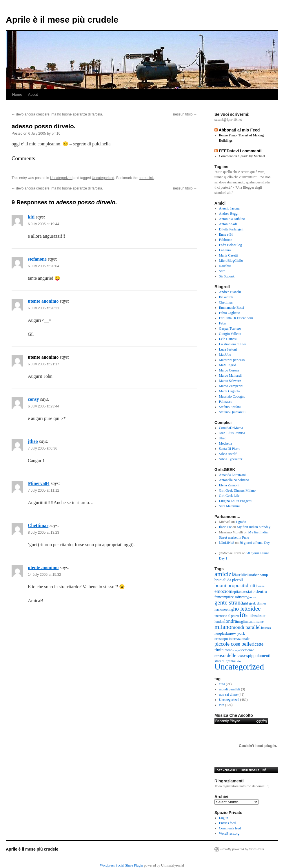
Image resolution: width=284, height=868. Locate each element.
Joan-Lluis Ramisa (232, 433)
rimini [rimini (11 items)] (220, 650)
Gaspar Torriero (230, 329)
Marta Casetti (229, 255)
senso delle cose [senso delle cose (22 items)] (230, 655)
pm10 (56, 133)
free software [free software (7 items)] (238, 597)
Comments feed (230, 828)
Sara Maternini (230, 506)
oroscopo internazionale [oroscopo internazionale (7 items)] (232, 639)
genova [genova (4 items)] (252, 597)
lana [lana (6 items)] (255, 616)
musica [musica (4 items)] (267, 628)
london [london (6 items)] (219, 622)
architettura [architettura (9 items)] (245, 575)
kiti (31, 217)
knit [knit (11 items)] (249, 616)
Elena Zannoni (229, 485)
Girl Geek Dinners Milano (237, 490)
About (33, 94)
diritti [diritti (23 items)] (251, 585)
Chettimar (38, 525)
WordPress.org (229, 833)
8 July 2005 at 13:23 (43, 533)
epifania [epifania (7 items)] (238, 592)
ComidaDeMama (231, 428)
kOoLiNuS (227, 543)
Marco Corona (229, 370)
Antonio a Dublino (232, 219)
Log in (224, 818)
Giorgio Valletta (230, 334)
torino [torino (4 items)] (238, 661)
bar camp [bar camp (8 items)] (261, 575)
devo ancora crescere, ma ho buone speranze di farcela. (57, 114)
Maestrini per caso (232, 360)
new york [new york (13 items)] (237, 633)
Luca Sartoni (228, 349)
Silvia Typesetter (231, 459)
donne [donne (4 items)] (261, 586)
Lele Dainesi (228, 339)
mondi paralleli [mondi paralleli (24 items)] (247, 627)
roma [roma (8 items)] (229, 650)
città (222, 684)
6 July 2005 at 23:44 (43, 406)
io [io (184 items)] (242, 615)
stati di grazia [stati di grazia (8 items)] (225, 661)
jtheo (33, 441)
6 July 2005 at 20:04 (43, 266)
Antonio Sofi (228, 224)
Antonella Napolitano (234, 480)
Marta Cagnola (230, 391)
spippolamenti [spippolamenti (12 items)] (258, 656)
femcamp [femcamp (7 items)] (221, 597)
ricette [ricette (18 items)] (257, 644)
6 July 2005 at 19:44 (43, 224)
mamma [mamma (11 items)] (253, 621)
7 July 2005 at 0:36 (42, 448)
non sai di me (228, 694)
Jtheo (223, 438)
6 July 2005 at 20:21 (43, 308)
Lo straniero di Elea (233, 344)
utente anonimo (43, 301)
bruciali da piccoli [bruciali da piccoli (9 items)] (229, 580)
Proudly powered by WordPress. (243, 849)
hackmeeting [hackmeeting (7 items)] (224, 609)
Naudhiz (225, 266)
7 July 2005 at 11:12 (43, 490)
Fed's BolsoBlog (231, 245)
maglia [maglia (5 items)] (242, 622)
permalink (146, 178)
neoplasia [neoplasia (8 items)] (222, 633)
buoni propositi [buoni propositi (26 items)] (230, 585)
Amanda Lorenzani (232, 475)
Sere (222, 271)
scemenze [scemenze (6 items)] (247, 650)
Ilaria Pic (225, 527)
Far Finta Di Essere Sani (236, 318)
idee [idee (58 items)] (255, 609)
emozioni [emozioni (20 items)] (223, 591)
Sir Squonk (227, 276)
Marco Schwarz (230, 381)
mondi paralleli (230, 689)
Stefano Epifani (230, 407)
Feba (222, 323)
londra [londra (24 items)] (231, 621)
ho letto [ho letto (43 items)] (242, 609)
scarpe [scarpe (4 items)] (236, 650)
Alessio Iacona (229, 208)
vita (222, 705)
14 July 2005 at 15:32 (44, 575)
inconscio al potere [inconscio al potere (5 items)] (227, 616)
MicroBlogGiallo (231, 261)
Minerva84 (39, 483)
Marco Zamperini (231, 386)
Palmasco (226, 402)
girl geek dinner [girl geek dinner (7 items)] (255, 603)
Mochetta (226, 443)
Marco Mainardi (230, 376)
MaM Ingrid (228, 365)
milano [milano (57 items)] (223, 627)
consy (33, 399)
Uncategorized (61, 178)
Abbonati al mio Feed (239, 130)
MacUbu (225, 355)
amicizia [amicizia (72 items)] (225, 574)
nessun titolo (185, 114)
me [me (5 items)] (262, 622)
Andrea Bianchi (230, 292)
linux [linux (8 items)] (262, 616)
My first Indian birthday (254, 527)
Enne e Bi (226, 234)
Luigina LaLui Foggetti (235, 501)
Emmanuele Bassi (232, 308)
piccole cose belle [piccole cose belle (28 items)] (233, 644)
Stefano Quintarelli (232, 412)
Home (17, 94)
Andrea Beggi (229, 214)
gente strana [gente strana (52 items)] (229, 602)
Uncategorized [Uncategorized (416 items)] (239, 667)
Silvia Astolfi (228, 454)
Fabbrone (226, 240)
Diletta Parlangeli (231, 229)
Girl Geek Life (229, 496)
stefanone (37, 259)
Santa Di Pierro (230, 449)
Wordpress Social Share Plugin (122, 865)
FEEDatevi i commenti (240, 151)
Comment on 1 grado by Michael (242, 156)
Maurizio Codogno (232, 396)
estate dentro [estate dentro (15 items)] (256, 591)
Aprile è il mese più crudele (62, 20)
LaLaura (225, 250)
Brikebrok (226, 297)
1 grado (241, 522)
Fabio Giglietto (230, 313)
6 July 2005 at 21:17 (43, 364)
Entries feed (227, 823)
